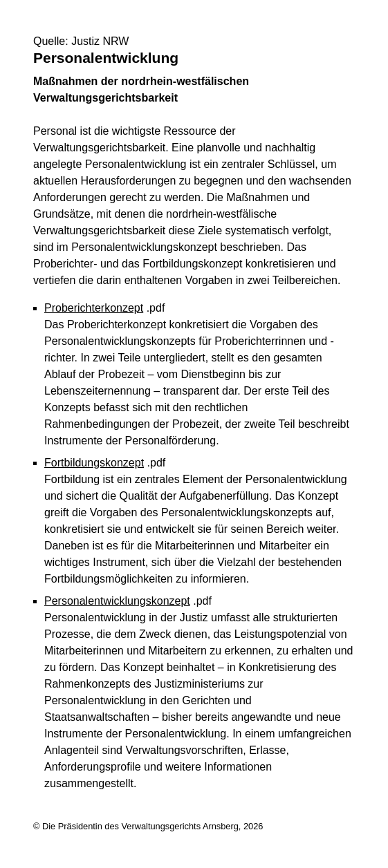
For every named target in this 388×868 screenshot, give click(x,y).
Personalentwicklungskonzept (117, 601)
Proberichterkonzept (94, 308)
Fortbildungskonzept (94, 463)
